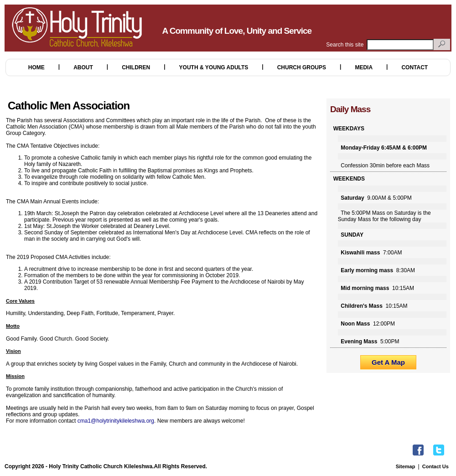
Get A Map (388, 362)
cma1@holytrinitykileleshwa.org (116, 421)
